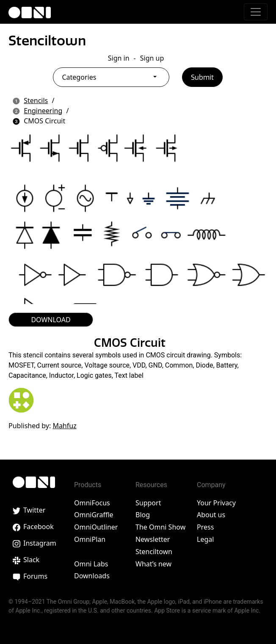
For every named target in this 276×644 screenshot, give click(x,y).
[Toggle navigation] (256, 12)
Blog (143, 515)
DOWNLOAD (51, 320)
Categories (79, 77)
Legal (205, 539)
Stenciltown (47, 40)
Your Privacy (216, 503)
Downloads (92, 576)
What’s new (153, 564)
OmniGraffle (94, 515)
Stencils (36, 100)
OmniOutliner (96, 527)
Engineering (43, 111)
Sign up (152, 58)
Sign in (119, 58)
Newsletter (153, 539)
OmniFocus (92, 503)
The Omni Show (160, 527)
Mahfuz (64, 426)
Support (148, 503)
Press (205, 527)
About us (211, 515)
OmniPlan (90, 539)
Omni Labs (91, 564)
